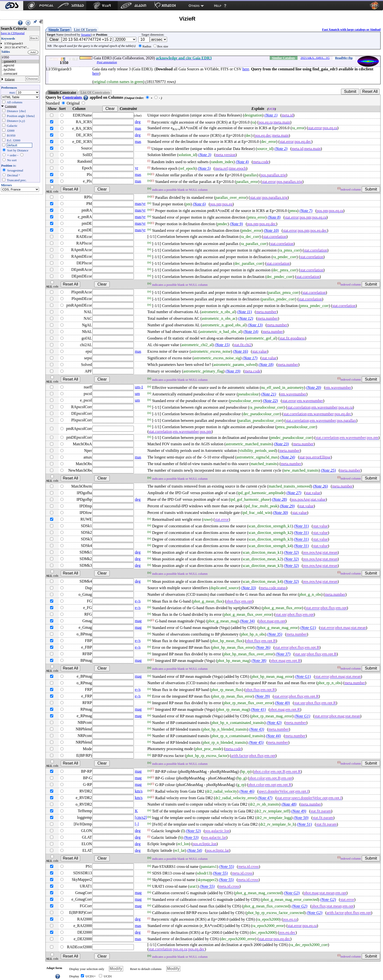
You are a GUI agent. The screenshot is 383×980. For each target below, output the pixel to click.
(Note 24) (288, 457)
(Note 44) (273, 736)
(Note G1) (308, 628)
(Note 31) (301, 526)
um (137, 394)
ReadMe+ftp (344, 58)
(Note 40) (282, 703)
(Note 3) (205, 155)
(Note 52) (193, 831)
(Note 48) (289, 804)
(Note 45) (256, 743)
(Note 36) (263, 648)
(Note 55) (227, 867)
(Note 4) (242, 162)
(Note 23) (281, 444)
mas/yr (140, 204)
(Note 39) (262, 697)
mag (138, 621)
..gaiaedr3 (20, 62)
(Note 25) (328, 470)
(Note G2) (292, 893)
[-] (137, 824)
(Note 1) (271, 115)
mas (138, 128)
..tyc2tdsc (20, 70)
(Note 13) (255, 325)
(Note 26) (320, 486)
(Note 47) (265, 798)
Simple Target (59, 30)
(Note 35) (275, 634)
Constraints (75, 97)
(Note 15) (222, 345)
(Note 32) (291, 553)
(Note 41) (258, 710)
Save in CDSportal (13, 33)
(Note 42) (274, 723)
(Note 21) (269, 394)
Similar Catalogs (283, 58)
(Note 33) (249, 588)
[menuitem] (12, 6)
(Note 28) (280, 499)
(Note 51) (304, 825)
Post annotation (107, 62)
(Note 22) (270, 401)
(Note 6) (199, 204)
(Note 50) (301, 818)
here (246, 69)
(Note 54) (195, 850)
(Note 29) (287, 506)
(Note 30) (281, 513)
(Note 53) (191, 838)
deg (138, 122)
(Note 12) (246, 318)
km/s (139, 791)
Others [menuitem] (194, 6)
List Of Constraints (95, 92)
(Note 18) (266, 365)
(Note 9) (236, 224)
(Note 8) (274, 217)
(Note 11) (245, 312)
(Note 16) (240, 351)
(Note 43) (257, 730)
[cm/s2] (141, 817)
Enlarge (10, 79)
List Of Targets (85, 30)
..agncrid (20, 66)
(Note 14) (251, 332)
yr (136, 168)
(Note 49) (299, 811)
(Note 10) (271, 230)
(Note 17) (250, 358)
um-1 (139, 387)
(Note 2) (281, 149)
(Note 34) (247, 621)
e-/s (138, 601)
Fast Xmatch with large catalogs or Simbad (351, 29)
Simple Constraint (62, 92)
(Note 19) (233, 371)
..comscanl (20, 74)
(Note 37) (283, 654)
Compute (11, 106)
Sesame (86, 35)
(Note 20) (314, 388)
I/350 (20, 58)
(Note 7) (306, 211)
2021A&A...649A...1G (315, 58)
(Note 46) (247, 792)
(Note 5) (204, 168)
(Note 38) (259, 661)
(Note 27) (294, 493)
